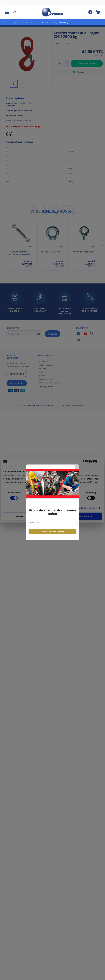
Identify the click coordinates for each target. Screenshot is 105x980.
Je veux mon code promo (53, 519)
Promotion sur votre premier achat (52, 500)
